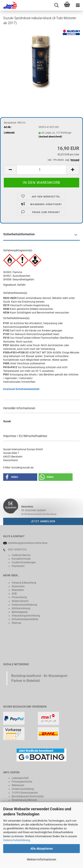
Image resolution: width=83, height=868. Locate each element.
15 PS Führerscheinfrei (25, 793)
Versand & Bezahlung (24, 583)
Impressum (18, 566)
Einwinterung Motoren (24, 800)
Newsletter (18, 590)
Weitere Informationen (41, 859)
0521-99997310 (17, 550)
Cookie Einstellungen (24, 562)
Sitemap (16, 623)
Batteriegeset (19, 612)
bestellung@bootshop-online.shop (28, 543)
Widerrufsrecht (20, 601)
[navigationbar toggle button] (78, 5)
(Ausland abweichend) (50, 137)
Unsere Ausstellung (23, 789)
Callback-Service (21, 555)
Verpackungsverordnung (26, 616)
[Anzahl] (41, 170)
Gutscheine (18, 586)
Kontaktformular (21, 559)
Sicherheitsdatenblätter (25, 619)
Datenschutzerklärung (16, 840)
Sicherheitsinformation (19, 234)
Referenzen (18, 785)
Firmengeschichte (22, 782)
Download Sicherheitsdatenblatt (21, 389)
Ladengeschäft (20, 778)
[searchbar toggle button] (56, 5)
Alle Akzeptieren (42, 849)
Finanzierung (19, 597)
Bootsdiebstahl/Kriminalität (28, 796)
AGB (14, 594)
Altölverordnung (21, 608)
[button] (10, 170)
